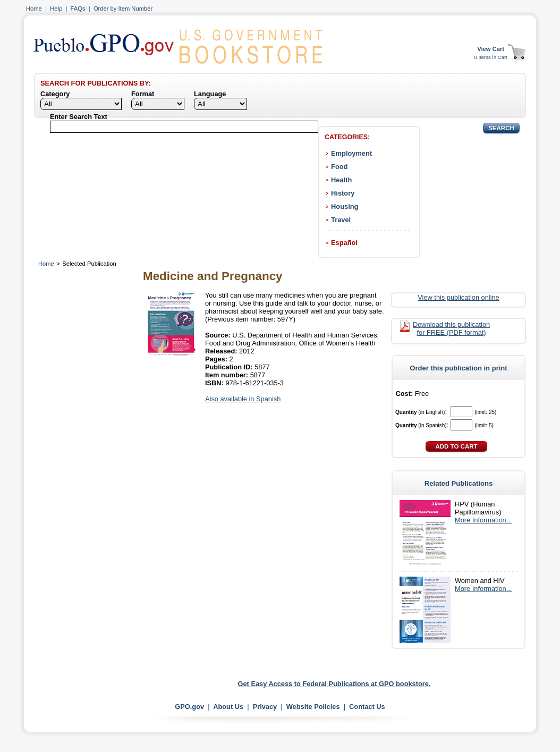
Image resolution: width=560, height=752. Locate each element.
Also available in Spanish (243, 399)
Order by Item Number (123, 9)
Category (55, 94)
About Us (228, 707)
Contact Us (367, 707)
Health (341, 180)
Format (143, 94)
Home (34, 9)
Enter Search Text (79, 117)
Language (210, 94)
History (343, 193)
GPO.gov (189, 707)
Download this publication (451, 328)
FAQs (78, 9)
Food (339, 167)
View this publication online (458, 297)
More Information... (483, 520)
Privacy (265, 707)
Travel (341, 220)
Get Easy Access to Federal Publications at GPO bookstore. (334, 684)
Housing (345, 206)
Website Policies (313, 707)
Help (56, 9)
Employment (351, 153)
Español (344, 243)
